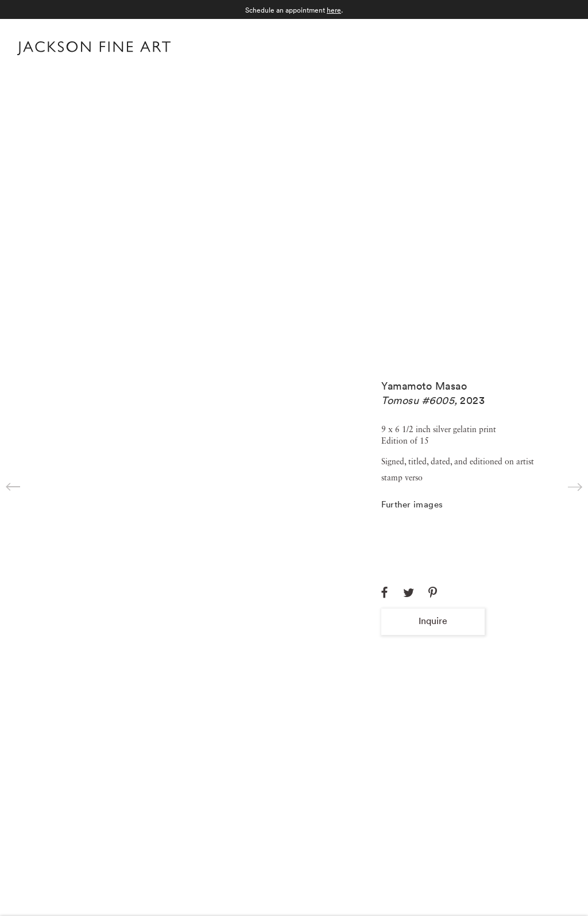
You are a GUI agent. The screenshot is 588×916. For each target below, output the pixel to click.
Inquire (433, 621)
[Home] (94, 51)
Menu (560, 47)
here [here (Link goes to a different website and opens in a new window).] (334, 10)
